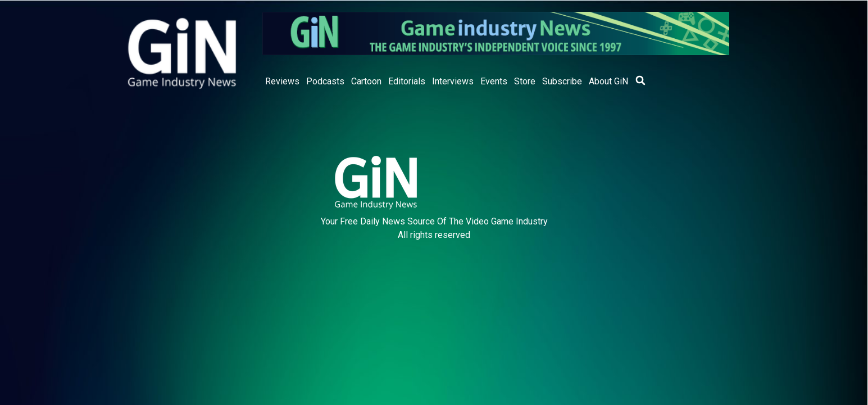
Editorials (407, 81)
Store (525, 81)
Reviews (282, 81)
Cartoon (366, 81)
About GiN (608, 81)
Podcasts (325, 81)
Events (494, 81)
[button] (640, 80)
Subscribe (562, 81)
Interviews (453, 81)
